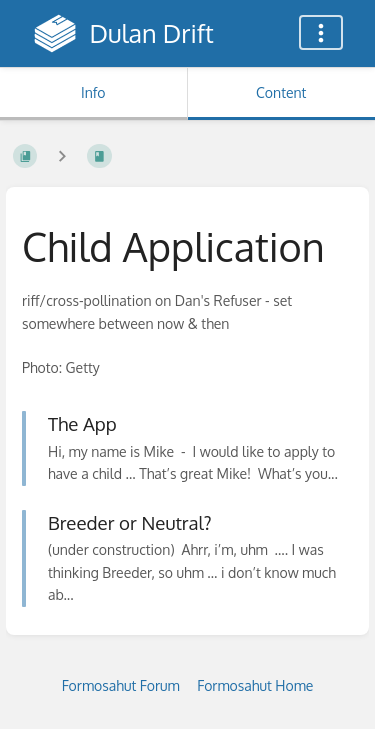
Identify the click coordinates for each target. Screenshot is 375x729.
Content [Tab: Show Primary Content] (281, 92)
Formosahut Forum (121, 685)
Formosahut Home (255, 685)
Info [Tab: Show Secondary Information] (93, 92)
